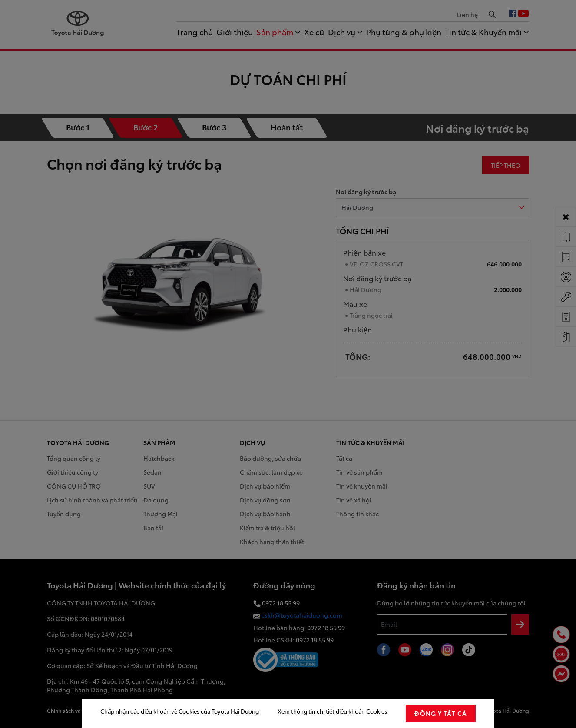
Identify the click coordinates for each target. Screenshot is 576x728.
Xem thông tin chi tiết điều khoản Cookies (332, 711)
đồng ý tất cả (441, 713)
